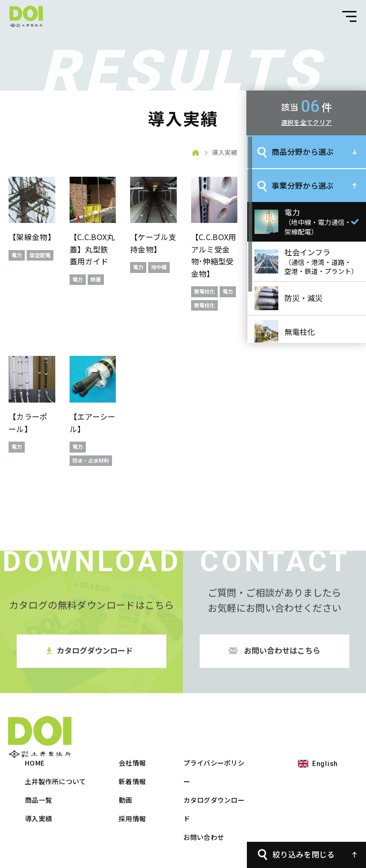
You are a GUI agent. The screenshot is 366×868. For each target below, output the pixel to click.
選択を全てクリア (306, 122)
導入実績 (145, 776)
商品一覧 (145, 757)
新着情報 (239, 739)
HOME (141, 720)
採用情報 (239, 776)
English (35, 809)
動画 (232, 757)
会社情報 (239, 720)
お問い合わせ (310, 795)
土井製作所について (162, 739)
